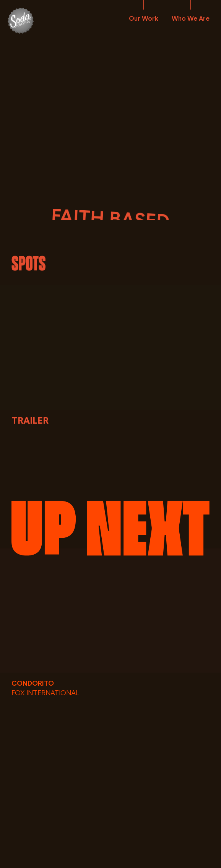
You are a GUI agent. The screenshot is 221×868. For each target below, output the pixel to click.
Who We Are (191, 18)
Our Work (144, 18)
